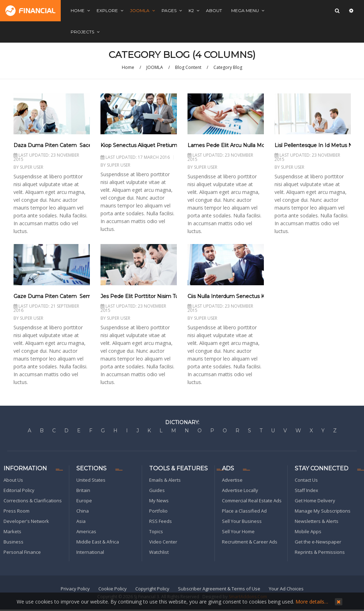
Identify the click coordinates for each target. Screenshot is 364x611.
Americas (86, 531)
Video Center (163, 542)
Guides (157, 490)
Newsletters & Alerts (317, 521)
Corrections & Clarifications (33, 501)
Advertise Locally (240, 490)
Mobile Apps (308, 531)
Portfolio (158, 511)
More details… (312, 602)
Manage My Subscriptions (323, 511)
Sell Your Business (242, 521)
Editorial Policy (19, 490)
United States (91, 480)
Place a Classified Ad (244, 511)
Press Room (17, 511)
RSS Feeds (161, 521)
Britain (83, 490)
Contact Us (306, 480)
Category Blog (228, 67)
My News (159, 501)
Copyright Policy (152, 589)
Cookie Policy (113, 589)
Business (13, 542)
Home (128, 67)
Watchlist (159, 552)
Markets (12, 531)
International (90, 552)
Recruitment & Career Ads (250, 542)
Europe (84, 501)
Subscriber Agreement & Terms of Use (219, 589)
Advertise (232, 480)
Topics (156, 531)
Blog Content (188, 67)
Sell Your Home (238, 531)
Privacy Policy (75, 589)
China (83, 511)
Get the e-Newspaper (318, 542)
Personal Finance (22, 552)
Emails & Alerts (165, 480)
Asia (81, 521)
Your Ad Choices (286, 589)
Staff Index (306, 490)
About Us (13, 480)
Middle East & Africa (98, 542)
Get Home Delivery (315, 501)
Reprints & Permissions (320, 552)
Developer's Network (26, 521)
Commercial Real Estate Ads (252, 501)
